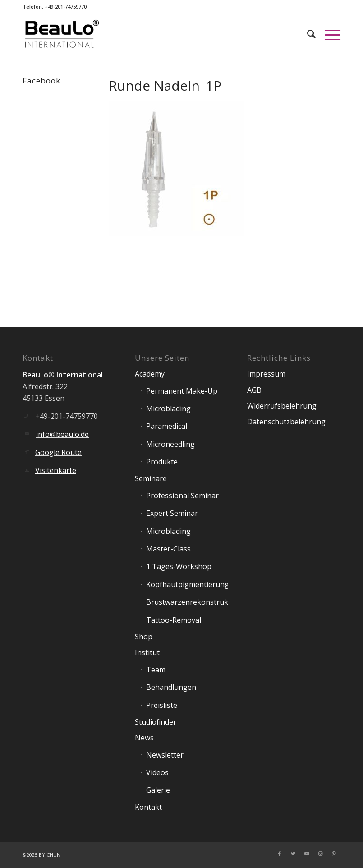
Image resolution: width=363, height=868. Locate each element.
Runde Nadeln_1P (165, 85)
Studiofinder (156, 722)
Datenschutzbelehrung (286, 422)
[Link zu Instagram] (320, 854)
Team (156, 670)
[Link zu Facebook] (280, 854)
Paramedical (167, 426)
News (144, 738)
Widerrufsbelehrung (282, 406)
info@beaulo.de (62, 434)
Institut (147, 652)
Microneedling (170, 444)
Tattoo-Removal (174, 620)
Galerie (158, 790)
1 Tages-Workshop (179, 566)
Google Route (58, 452)
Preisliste (162, 705)
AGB (254, 390)
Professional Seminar (182, 496)
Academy (150, 374)
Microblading (168, 409)
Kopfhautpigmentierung (187, 584)
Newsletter (165, 755)
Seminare (151, 478)
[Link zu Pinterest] (334, 854)
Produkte (162, 462)
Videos (157, 772)
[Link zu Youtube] (307, 854)
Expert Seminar (172, 513)
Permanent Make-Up (182, 391)
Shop (144, 637)
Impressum (266, 374)
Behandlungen (171, 687)
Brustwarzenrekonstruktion (187, 602)
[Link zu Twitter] (293, 854)
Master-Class (168, 549)
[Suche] (307, 34)
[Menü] (328, 34)
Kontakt (148, 807)
